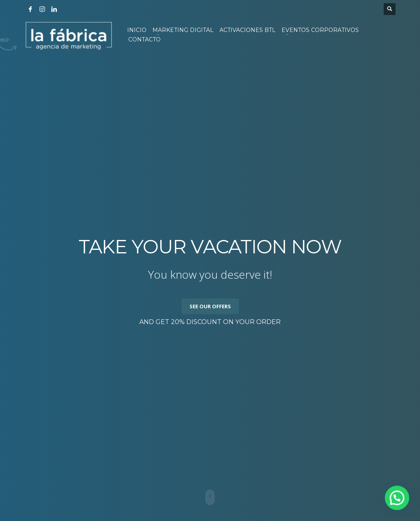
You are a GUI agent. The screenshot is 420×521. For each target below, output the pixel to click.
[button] (399, 504)
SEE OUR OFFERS (210, 306)
